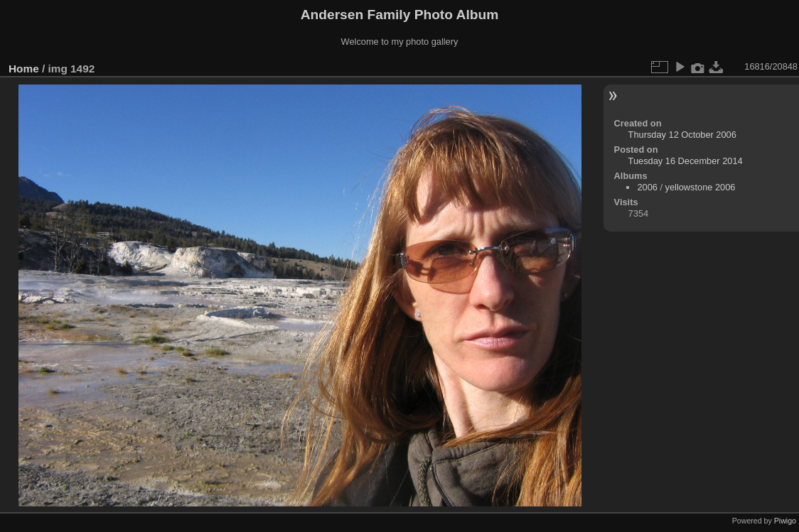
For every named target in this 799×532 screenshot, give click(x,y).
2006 (647, 187)
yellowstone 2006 (701, 187)
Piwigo (785, 521)
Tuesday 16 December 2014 (686, 161)
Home (24, 69)
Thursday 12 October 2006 (682, 135)
